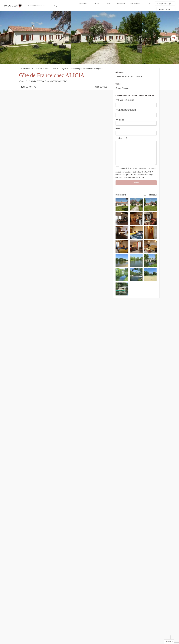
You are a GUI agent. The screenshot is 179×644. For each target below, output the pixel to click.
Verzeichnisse (25, 69)
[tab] (27, 406)
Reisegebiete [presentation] (43, 406)
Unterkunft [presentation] (27, 406)
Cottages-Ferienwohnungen (70, 69)
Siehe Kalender (48, 285)
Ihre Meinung (25, 458)
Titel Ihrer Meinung (27, 495)
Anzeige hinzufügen (164, 4)
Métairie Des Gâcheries (100, 430)
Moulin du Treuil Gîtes (33, 430)
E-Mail (95, 506)
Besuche (96, 4)
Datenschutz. (123, 177)
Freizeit (108, 4)
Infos (148, 4)
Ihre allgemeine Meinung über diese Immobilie (39, 484)
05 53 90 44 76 (30, 87)
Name (22, 506)
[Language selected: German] (169, 642)
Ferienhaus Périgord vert (95, 69)
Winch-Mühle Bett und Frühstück (71, 430)
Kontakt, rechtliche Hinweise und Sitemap (102, 634)
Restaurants (121, 4)
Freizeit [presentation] (57, 406)
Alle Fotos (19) (150, 200)
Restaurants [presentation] (71, 406)
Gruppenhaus (50, 69)
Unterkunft (83, 4)
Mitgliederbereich (165, 9)
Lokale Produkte (134, 4)
